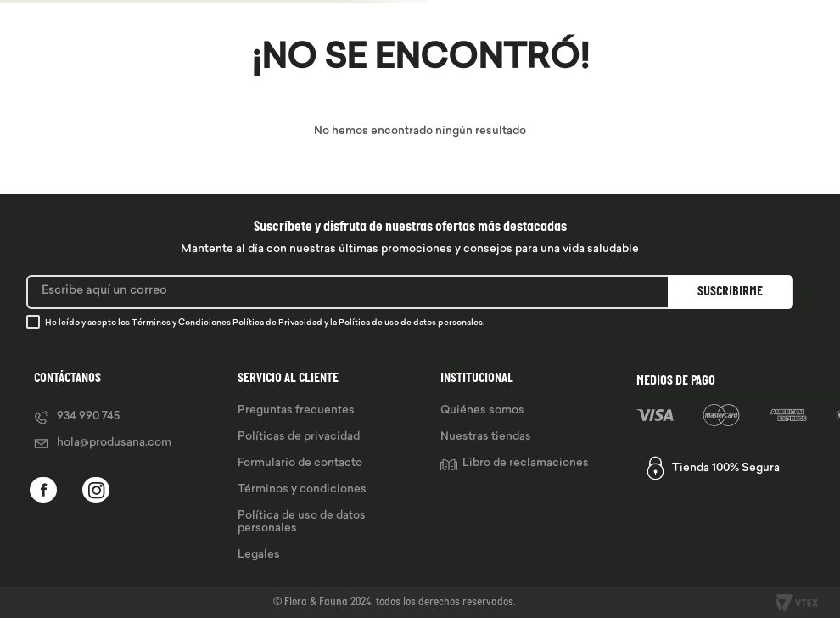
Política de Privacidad (277, 323)
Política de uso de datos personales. (412, 323)
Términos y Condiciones (181, 323)
